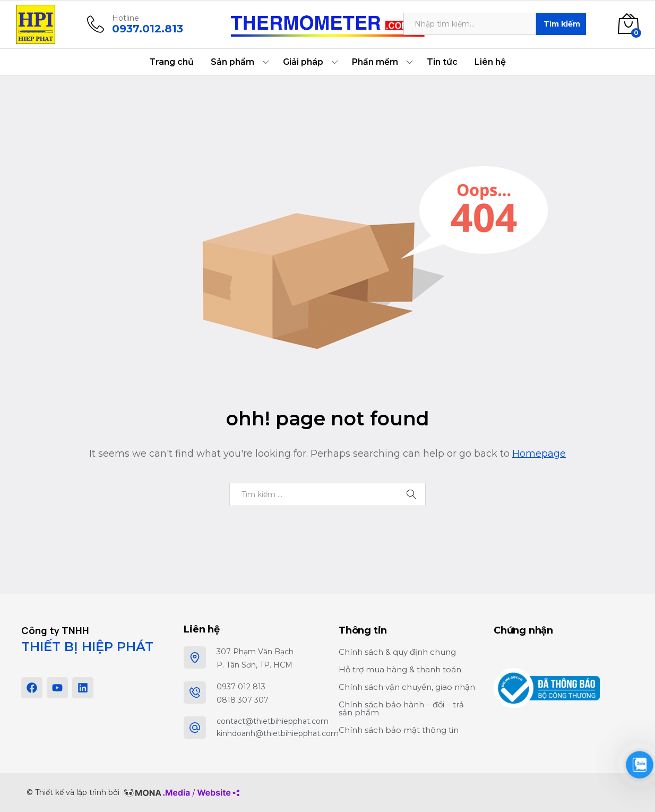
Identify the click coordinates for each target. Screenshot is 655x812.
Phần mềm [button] (375, 62)
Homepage (539, 454)
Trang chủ (171, 62)
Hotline (126, 18)
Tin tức (442, 62)
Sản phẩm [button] (232, 62)
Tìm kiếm (562, 24)
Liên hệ (490, 62)
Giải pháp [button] (303, 62)
